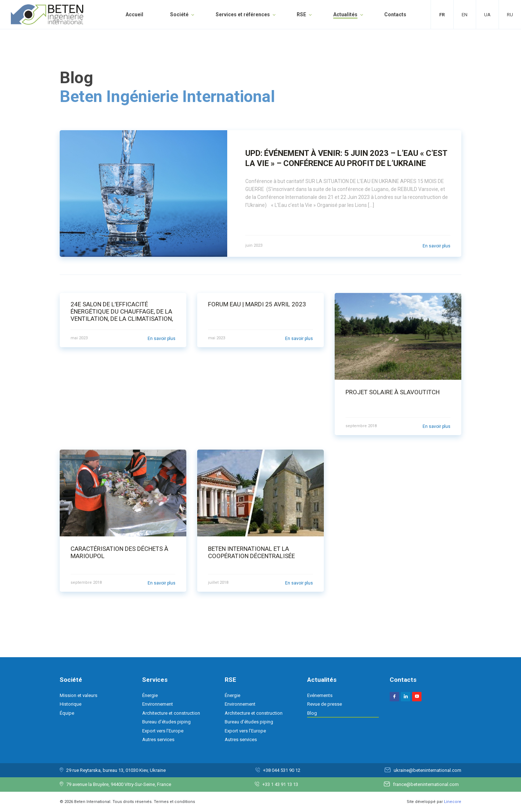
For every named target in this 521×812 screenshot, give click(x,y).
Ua (487, 15)
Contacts (395, 14)
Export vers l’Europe (163, 731)
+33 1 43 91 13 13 (280, 784)
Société (179, 14)
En (465, 15)
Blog (312, 713)
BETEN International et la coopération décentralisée (251, 552)
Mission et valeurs (79, 695)
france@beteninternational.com (426, 784)
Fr (442, 15)
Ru (510, 15)
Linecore (453, 802)
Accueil (134, 14)
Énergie (150, 695)
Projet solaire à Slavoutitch (393, 392)
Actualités (345, 14)
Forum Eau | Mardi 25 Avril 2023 (257, 304)
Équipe (67, 713)
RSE (301, 14)
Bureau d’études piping (166, 722)
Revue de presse (325, 704)
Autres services (158, 739)
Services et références (243, 14)
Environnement (158, 704)
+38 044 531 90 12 (282, 770)
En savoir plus (437, 246)
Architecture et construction (171, 713)
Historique (71, 704)
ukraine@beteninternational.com (427, 770)
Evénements (320, 695)
